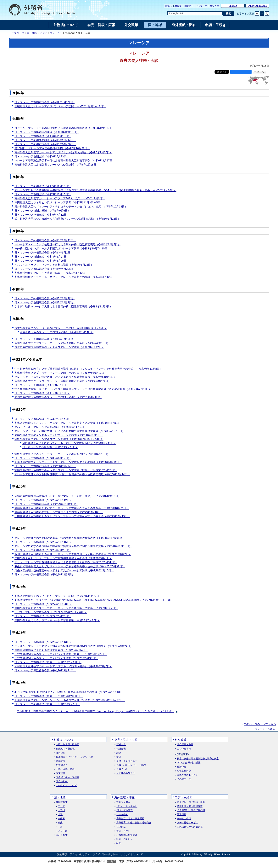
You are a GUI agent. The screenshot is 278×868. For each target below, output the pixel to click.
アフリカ (63, 831)
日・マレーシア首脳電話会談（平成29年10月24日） (46, 504)
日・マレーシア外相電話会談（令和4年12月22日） (45, 240)
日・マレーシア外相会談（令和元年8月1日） (42, 385)
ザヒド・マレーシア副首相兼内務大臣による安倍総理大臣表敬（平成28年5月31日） (66, 562)
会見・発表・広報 (126, 740)
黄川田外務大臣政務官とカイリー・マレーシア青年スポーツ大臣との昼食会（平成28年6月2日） (73, 554)
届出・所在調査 (125, 810)
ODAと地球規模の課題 (189, 763)
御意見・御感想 (183, 6)
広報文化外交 (184, 771)
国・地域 (32, 33)
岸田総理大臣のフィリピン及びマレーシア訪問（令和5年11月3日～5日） (59, 202)
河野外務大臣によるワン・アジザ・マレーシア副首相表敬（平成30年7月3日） (62, 454)
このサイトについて (66, 786)
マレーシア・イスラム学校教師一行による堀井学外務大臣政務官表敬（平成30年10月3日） (70, 431)
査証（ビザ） (123, 831)
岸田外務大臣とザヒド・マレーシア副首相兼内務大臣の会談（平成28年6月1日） (63, 558)
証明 (119, 843)
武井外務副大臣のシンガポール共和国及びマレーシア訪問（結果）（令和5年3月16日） (67, 219)
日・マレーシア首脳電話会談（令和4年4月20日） (44, 269)
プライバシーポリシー (105, 854)
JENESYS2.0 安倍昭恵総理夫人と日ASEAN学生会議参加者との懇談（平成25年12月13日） (70, 692)
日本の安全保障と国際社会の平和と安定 (198, 759)
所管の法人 (62, 765)
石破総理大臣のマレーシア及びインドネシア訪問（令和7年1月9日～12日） (60, 106)
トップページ (17, 33)
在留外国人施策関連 (127, 835)
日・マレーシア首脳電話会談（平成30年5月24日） (45, 466)
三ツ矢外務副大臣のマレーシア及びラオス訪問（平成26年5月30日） (56, 658)
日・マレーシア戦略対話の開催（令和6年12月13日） (47, 132)
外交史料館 (62, 781)
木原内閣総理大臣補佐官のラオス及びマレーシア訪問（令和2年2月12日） (59, 347)
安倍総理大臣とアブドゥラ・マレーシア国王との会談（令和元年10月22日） (61, 373)
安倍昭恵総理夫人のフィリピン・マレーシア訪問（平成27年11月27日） (58, 596)
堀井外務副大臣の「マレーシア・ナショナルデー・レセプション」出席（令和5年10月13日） (71, 207)
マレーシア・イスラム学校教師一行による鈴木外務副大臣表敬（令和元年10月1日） (65, 377)
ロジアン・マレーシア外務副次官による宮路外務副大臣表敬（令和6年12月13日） (64, 128)
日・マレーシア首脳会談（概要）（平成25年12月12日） (49, 696)
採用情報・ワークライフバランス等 (75, 757)
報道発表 (121, 749)
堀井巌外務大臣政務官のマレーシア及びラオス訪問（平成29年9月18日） (59, 512)
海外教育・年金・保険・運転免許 (134, 823)
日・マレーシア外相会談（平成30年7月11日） (50, 447)
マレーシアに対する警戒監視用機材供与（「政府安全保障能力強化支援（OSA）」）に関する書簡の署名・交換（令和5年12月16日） (95, 190)
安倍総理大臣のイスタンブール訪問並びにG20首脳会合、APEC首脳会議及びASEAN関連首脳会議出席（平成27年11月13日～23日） (95, 600)
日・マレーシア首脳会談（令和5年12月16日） (43, 194)
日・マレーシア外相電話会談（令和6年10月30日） (45, 144)
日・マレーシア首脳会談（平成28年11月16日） (43, 542)
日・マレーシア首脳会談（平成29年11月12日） (43, 500)
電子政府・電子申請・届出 (191, 802)
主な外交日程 (184, 749)
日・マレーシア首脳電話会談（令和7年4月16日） (44, 102)
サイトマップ (200, 6)
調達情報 (182, 815)
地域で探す (62, 802)
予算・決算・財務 (65, 769)
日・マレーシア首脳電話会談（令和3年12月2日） (44, 302)
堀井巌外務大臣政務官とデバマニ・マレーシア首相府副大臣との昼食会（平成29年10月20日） (72, 508)
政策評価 (61, 773)
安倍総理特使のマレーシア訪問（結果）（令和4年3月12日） (51, 273)
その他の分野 (184, 779)
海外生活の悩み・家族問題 (130, 819)
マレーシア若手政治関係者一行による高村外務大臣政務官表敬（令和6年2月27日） (65, 160)
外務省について (64, 740)
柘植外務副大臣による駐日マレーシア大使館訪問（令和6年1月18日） (57, 165)
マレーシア (56, 33)
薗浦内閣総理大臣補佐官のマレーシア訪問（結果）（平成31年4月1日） (58, 397)
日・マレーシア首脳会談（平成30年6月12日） (43, 458)
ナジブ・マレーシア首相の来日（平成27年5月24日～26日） (51, 612)
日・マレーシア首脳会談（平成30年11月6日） (43, 419)
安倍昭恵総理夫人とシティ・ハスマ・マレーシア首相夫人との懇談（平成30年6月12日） (68, 462)
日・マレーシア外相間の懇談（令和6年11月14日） (45, 140)
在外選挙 (121, 827)
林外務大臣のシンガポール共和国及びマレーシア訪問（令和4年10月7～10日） (62, 248)
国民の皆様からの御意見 (190, 827)
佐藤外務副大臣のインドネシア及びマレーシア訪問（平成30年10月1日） (59, 435)
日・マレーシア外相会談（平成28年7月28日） (43, 550)
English (233, 6)
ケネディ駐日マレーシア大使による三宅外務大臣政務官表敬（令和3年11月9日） (63, 306)
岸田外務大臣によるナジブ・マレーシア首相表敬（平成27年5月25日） (57, 620)
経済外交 (182, 767)
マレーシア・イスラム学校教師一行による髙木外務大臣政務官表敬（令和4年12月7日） (67, 244)
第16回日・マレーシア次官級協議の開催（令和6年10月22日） (52, 148)
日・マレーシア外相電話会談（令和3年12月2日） (44, 298)
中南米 (61, 819)
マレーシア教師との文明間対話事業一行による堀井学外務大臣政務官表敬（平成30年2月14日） (72, 474)
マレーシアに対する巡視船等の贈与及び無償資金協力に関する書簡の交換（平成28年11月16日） (73, 546)
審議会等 (61, 761)
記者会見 (121, 745)
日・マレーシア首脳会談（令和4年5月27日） (42, 257)
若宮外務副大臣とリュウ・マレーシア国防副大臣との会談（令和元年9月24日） (63, 381)
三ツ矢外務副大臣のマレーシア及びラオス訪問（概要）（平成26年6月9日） (61, 654)
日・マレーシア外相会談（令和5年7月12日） (42, 215)
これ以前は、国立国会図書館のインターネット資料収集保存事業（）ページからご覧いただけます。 (96, 711)
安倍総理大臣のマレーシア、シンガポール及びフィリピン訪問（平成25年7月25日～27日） (70, 700)
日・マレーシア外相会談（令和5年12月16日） (43, 186)
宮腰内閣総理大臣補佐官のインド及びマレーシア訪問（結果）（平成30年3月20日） (66, 470)
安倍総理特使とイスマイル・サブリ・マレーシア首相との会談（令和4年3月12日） (65, 277)
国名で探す (62, 835)
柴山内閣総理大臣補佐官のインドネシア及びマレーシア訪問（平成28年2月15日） (64, 570)
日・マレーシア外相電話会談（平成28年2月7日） (44, 574)
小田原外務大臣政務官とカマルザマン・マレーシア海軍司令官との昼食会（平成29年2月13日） (72, 516)
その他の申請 (184, 819)
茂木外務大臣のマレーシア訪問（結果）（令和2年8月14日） (57, 332)
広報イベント (123, 769)
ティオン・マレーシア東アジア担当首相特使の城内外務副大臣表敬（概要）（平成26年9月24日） (74, 646)
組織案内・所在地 (65, 749)
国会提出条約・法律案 (68, 777)
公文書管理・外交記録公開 (191, 810)
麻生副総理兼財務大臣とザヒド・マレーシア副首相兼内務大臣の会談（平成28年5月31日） (70, 566)
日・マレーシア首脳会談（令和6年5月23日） (42, 156)
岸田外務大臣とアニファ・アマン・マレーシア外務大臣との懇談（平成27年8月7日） (66, 608)
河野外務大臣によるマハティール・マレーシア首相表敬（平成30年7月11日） (69, 443)
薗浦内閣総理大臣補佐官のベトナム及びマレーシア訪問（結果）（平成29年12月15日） (68, 496)
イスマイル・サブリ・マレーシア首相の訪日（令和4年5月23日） (54, 265)
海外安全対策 (123, 802)
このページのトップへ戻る (260, 724)
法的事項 (62, 854)
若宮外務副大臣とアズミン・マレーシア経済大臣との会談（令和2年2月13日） (62, 343)
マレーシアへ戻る (265, 729)
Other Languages (257, 6)
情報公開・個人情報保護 (190, 806)
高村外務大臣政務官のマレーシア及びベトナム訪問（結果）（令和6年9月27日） (63, 152)
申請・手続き (184, 797)
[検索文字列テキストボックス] (195, 13)
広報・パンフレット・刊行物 (131, 765)
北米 (60, 815)
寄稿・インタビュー (127, 761)
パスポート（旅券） (127, 806)
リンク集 (214, 6)
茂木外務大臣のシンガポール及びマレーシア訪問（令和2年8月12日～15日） (61, 328)
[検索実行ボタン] (228, 14)
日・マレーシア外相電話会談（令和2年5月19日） (44, 339)
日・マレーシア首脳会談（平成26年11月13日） (43, 642)
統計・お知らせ (125, 839)
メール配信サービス (187, 823)
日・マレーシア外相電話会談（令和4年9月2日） (44, 253)
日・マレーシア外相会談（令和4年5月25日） (42, 261)
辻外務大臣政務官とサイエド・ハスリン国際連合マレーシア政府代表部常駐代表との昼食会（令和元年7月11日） (83, 389)
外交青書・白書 (185, 745)
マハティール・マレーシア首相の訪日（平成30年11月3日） (51, 427)
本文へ (168, 6)
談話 (119, 753)
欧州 (60, 823)
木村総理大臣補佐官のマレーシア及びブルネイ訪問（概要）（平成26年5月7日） (63, 666)
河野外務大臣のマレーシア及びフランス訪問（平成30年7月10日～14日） (59, 439)
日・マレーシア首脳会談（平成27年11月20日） (43, 604)
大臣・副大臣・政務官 (68, 745)
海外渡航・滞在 (124, 797)
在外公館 (61, 753)
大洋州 (61, 810)
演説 (119, 757)
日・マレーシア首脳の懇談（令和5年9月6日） (42, 211)
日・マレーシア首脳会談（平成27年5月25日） (43, 616)
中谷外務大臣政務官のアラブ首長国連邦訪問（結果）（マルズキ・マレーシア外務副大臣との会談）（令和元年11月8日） (88, 369)
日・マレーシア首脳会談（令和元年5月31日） (42, 393)
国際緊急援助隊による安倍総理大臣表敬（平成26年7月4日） (51, 650)
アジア (44, 33)
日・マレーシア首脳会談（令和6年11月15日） (43, 136)
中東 (60, 827)
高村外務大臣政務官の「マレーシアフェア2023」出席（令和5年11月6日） (60, 198)
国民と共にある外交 (187, 775)
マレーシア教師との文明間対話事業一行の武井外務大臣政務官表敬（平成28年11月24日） (69, 538)
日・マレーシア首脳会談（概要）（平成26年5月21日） (48, 662)
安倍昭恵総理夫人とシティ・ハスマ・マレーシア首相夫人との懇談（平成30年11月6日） (68, 423)
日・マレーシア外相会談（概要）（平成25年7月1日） (47, 704)
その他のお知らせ (126, 773)
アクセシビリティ (80, 854)
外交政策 (181, 740)
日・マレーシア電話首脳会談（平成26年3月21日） (45, 670)
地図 (113, 861)
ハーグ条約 (122, 815)
